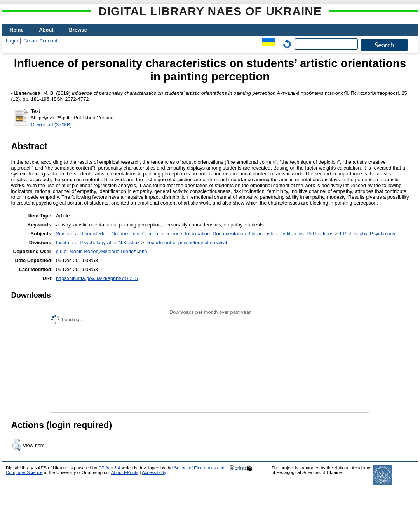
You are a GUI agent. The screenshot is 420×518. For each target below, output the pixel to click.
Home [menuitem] (17, 30)
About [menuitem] (46, 30)
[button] (17, 445)
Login (12, 41)
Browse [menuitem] (78, 30)
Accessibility (154, 472)
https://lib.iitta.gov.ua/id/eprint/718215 (97, 278)
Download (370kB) (51, 125)
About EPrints (125, 472)
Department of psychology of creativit (186, 242)
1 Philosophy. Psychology (367, 234)
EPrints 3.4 (109, 468)
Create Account (40, 41)
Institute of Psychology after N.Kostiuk (98, 242)
